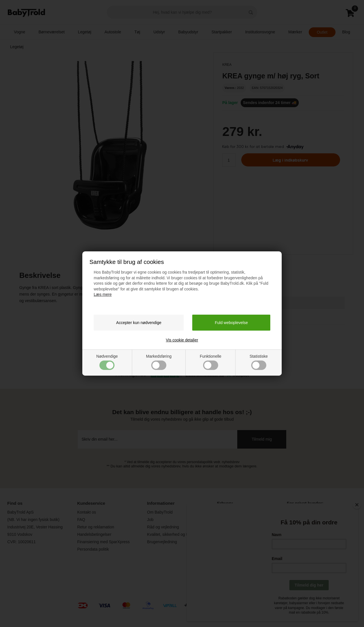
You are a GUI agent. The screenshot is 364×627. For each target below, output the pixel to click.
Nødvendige (107, 362)
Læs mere (103, 294)
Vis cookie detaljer (182, 340)
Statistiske (259, 362)
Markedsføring (159, 362)
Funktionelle (210, 362)
